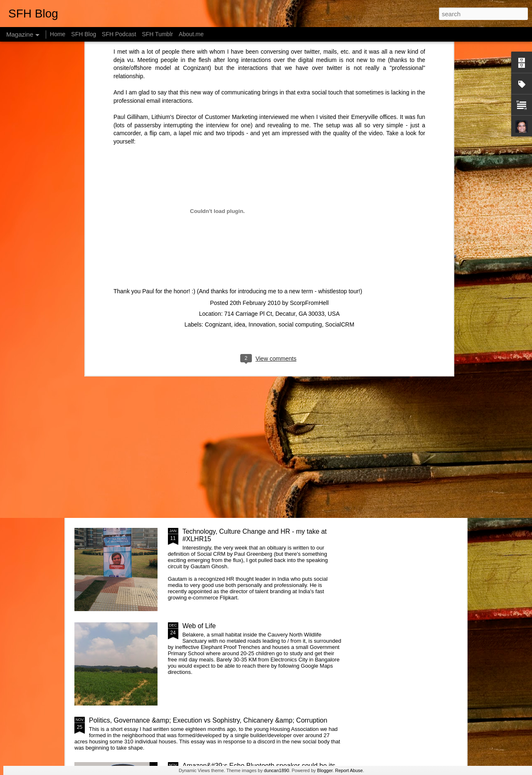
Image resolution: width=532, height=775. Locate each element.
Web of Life (199, 626)
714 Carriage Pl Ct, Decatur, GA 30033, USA (282, 149)
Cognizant (218, 160)
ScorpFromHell (309, 138)
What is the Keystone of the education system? (252, 343)
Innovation (262, 160)
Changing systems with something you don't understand (123, 280)
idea (240, 160)
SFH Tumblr (157, 34)
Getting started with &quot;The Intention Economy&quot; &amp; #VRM (241, 441)
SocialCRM (340, 160)
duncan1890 (277, 770)
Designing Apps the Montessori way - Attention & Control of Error (415, 284)
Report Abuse (349, 770)
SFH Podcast (119, 34)
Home (58, 34)
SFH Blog (84, 34)
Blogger (325, 770)
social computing (300, 160)
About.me (191, 34)
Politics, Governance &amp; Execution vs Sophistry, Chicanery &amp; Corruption (208, 720)
